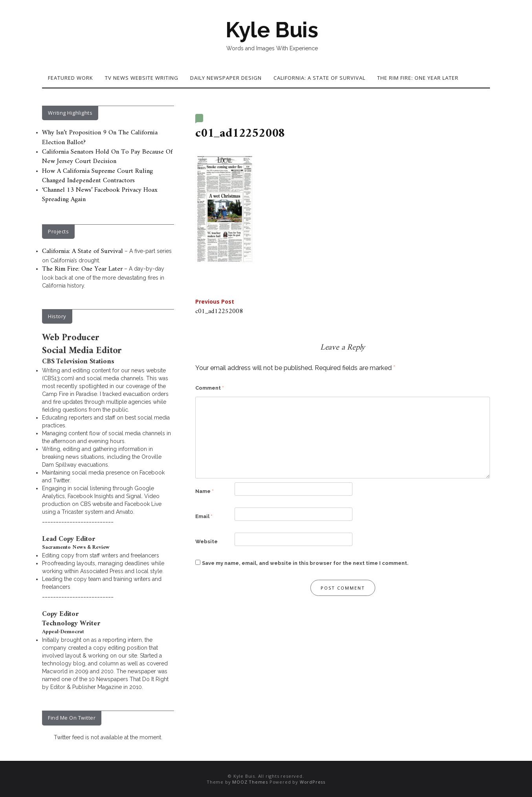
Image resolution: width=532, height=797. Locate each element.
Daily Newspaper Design (226, 78)
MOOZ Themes (250, 782)
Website (206, 541)
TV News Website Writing (142, 78)
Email (204, 516)
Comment (210, 388)
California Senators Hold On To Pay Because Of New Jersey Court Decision (107, 157)
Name (205, 491)
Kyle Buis (272, 30)
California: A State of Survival (319, 78)
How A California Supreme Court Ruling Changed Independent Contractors (97, 176)
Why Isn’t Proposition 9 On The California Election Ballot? (100, 137)
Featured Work (71, 78)
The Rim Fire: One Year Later (418, 78)
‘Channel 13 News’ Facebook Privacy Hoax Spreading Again (100, 195)
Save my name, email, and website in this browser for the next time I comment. (305, 563)
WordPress (313, 782)
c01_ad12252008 (219, 308)
